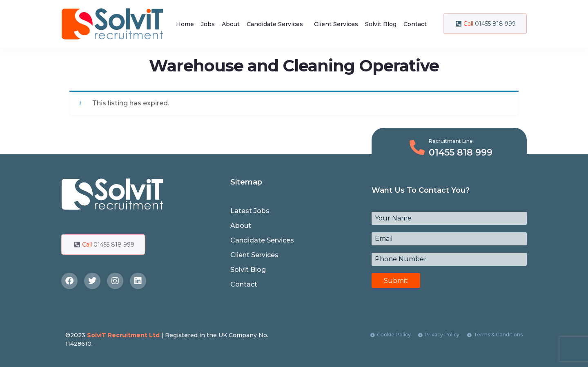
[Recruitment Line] (417, 148)
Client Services (336, 24)
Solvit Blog (381, 24)
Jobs (208, 24)
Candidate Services (275, 24)
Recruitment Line (451, 141)
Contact (415, 24)
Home (185, 24)
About (231, 24)
